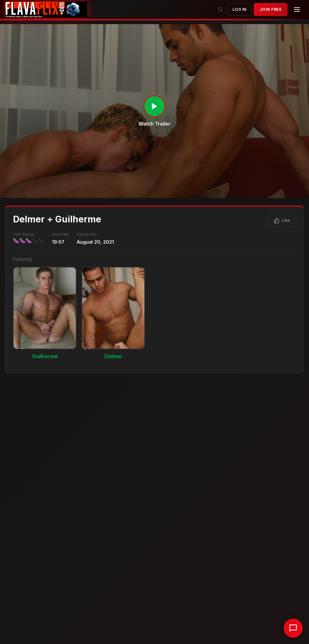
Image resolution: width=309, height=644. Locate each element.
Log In (240, 9)
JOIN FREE (271, 9)
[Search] (220, 10)
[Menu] (297, 10)
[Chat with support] (293, 628)
